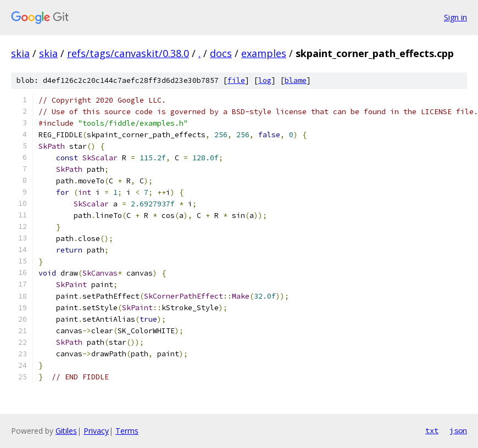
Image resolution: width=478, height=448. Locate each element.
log (265, 80)
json (458, 430)
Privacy (96, 431)
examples (264, 53)
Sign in (455, 17)
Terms (127, 431)
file (236, 80)
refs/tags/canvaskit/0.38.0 (128, 53)
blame (296, 80)
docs (221, 53)
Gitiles (66, 431)
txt (432, 430)
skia (20, 53)
